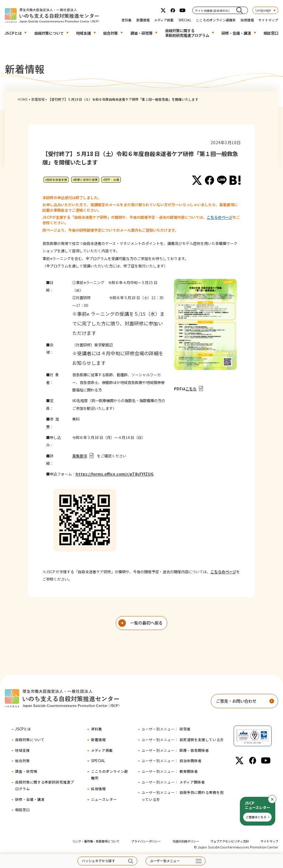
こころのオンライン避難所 (216, 20)
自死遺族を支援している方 (183, 740)
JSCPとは (13, 33)
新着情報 (143, 20)
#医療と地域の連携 (85, 179)
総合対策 (111, 33)
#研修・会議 (111, 179)
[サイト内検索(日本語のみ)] (240, 10)
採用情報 (247, 20)
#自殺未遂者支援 (56, 179)
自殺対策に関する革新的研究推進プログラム (187, 33)
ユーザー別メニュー (165, 861)
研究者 (166, 729)
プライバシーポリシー (146, 841)
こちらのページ (220, 217)
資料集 (127, 20)
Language (263, 10)
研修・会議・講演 (236, 33)
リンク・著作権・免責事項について (96, 841)
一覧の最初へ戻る (146, 623)
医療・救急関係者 (175, 750)
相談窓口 (271, 33)
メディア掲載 (164, 20)
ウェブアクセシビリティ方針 (230, 841)
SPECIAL (185, 20)
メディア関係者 (173, 782)
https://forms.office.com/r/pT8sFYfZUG (115, 474)
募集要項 (80, 456)
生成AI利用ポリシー (186, 841)
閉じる (276, 799)
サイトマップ (268, 20)
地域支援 (83, 33)
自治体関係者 (172, 761)
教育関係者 (170, 771)
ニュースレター (104, 799)
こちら (191, 389)
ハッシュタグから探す (98, 861)
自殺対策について (49, 33)
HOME (23, 99)
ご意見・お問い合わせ (236, 701)
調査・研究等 (141, 33)
